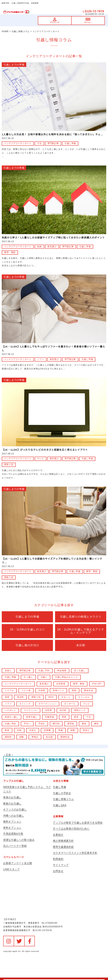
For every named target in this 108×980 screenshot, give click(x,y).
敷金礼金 (89, 690)
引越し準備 (70, 143)
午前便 (42, 690)
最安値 (71, 724)
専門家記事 (53, 143)
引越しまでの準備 (14, 65)
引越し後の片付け (27, 645)
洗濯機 (47, 730)
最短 (84, 724)
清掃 (7, 697)
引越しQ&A (60, 805)
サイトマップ (61, 865)
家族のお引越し (12, 803)
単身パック (58, 690)
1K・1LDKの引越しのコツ (27, 629)
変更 (64, 717)
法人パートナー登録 (15, 846)
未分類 (81, 645)
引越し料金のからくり (66, 677)
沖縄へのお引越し (14, 816)
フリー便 (26, 690)
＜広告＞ (54, 764)
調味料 (8, 737)
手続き (42, 724)
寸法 (39, 143)
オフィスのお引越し (15, 809)
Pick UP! (97, 684)
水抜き (33, 730)
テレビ (41, 459)
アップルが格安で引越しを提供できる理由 (78, 823)
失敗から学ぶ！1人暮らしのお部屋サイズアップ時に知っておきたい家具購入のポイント (53, 238)
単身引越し (32, 717)
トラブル (9, 690)
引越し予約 (44, 671)
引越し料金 (10, 724)
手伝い (27, 724)
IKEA (51, 697)
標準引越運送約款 (63, 847)
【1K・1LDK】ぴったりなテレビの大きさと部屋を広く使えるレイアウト (45, 450)
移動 (73, 730)
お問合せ (58, 871)
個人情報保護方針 (63, 841)
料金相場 (62, 671)
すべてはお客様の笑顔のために (71, 829)
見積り (8, 671)
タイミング (25, 704)
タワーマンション (47, 704)
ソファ (41, 359)
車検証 (35, 737)
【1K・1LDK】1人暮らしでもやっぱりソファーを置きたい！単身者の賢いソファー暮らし (53, 348)
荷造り (86, 730)
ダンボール (70, 704)
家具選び (52, 247)
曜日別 (56, 724)
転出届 (50, 737)
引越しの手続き (62, 793)
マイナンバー (31, 710)
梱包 (96, 724)
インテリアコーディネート (18, 143)
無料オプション (12, 822)
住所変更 (61, 684)
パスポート (10, 710)
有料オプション (12, 828)
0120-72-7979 (94, 11)
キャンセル (84, 697)
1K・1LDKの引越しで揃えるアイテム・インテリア (81, 631)
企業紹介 (58, 835)
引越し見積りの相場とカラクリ (81, 617)
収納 (39, 247)
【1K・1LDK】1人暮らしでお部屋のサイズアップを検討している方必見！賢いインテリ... (52, 561)
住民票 (48, 710)
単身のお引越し (12, 797)
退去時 (20, 697)
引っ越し (28, 677)
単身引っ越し (12, 717)
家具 (76, 717)
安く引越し (80, 671)
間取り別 (9, 465)
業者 (7, 730)
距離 (22, 737)
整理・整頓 (10, 252)
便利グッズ (80, 710)
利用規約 (58, 859)
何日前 (63, 710)
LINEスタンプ (11, 869)
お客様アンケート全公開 (18, 863)
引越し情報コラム (63, 799)
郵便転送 (65, 737)
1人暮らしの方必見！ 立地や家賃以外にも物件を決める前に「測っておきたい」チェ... (52, 134)
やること (66, 697)
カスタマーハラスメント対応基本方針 (75, 853)
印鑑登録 (50, 717)
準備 (61, 730)
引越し (44, 677)
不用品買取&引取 (13, 834)
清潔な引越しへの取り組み (19, 840)
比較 (19, 730)
